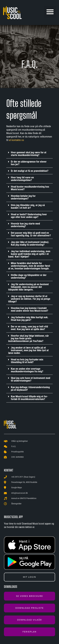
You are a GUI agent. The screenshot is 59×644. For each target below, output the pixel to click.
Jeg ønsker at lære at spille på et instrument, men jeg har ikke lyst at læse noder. (28, 350)
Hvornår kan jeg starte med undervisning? (25, 225)
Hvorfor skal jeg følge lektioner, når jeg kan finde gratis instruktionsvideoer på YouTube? (28, 338)
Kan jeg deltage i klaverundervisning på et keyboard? (30, 388)
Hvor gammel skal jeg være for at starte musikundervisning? (29, 154)
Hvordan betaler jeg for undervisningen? (23, 197)
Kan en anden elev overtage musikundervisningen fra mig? (27, 370)
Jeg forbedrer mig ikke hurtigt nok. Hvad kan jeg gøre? (30, 319)
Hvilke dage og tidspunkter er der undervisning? (29, 276)
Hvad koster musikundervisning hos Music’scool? (30, 188)
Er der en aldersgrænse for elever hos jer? (29, 163)
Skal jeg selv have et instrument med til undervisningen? (31, 379)
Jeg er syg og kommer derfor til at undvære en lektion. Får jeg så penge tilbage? (29, 299)
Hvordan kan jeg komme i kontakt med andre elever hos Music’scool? (29, 309)
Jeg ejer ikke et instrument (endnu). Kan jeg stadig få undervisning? (30, 243)
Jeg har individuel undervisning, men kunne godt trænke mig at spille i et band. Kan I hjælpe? (29, 254)
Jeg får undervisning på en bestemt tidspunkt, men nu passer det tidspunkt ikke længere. (28, 287)
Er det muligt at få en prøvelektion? (30, 171)
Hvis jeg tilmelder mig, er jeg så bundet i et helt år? (28, 206)
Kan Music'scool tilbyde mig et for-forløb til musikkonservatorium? (29, 398)
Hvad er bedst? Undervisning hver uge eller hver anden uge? (29, 216)
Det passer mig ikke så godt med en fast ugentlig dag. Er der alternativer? (31, 234)
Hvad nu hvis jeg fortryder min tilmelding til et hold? (27, 361)
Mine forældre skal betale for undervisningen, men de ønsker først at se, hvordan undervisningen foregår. (29, 266)
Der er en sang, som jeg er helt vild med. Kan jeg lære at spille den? (29, 328)
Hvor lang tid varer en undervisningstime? (22, 179)
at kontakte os (17, 140)
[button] (50, 12)
